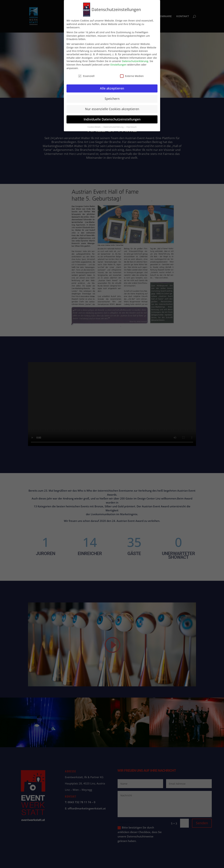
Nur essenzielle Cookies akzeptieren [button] (112, 109)
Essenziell (86, 76)
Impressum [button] (131, 127)
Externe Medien (132, 76)
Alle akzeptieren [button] (112, 88)
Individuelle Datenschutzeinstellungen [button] (112, 119)
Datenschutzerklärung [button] (114, 127)
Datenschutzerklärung (135, 61)
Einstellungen (118, 65)
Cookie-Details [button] (94, 127)
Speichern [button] (112, 99)
